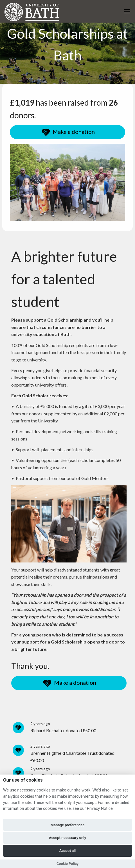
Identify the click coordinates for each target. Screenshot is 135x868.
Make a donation (67, 132)
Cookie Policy (67, 864)
